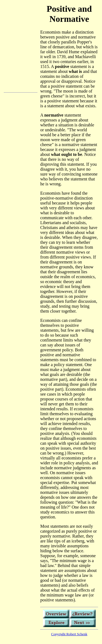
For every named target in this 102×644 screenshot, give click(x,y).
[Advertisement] (21, 130)
